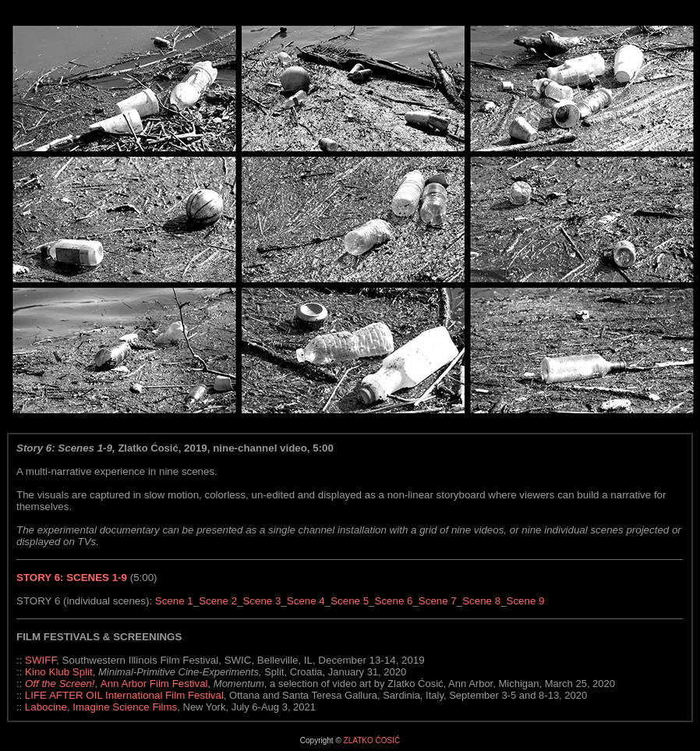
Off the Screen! (60, 684)
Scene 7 (438, 601)
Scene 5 (350, 601)
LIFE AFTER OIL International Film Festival (124, 695)
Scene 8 (481, 601)
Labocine (46, 707)
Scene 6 (394, 601)
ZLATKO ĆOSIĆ (372, 740)
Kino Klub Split (59, 672)
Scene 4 (306, 601)
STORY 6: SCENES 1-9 (72, 577)
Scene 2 (218, 601)
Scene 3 (262, 601)
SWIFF (41, 660)
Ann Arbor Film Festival (154, 684)
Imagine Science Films (125, 707)
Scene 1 (174, 601)
